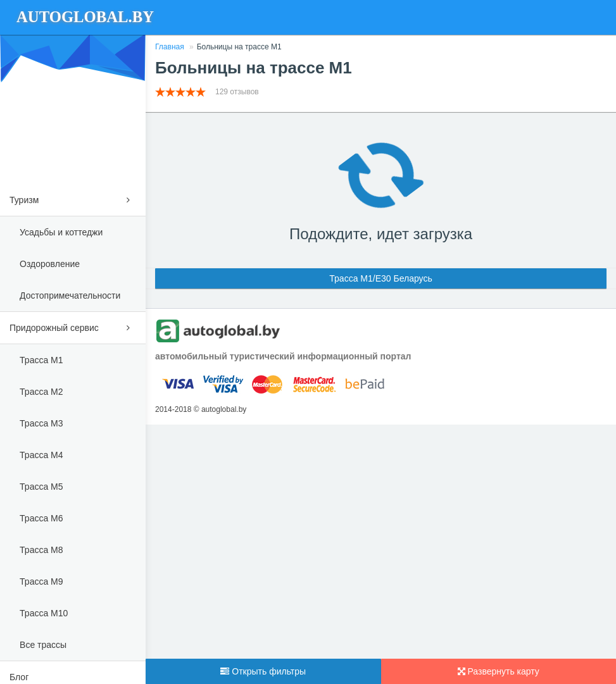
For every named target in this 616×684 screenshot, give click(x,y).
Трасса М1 (41, 360)
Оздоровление (50, 264)
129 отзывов (238, 92)
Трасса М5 (41, 487)
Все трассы (43, 645)
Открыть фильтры (263, 671)
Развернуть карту (499, 671)
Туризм (73, 198)
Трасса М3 (41, 423)
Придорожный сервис (73, 326)
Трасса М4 (41, 455)
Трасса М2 (41, 392)
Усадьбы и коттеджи (61, 232)
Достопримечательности (70, 295)
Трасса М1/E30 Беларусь (380, 278)
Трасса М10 (44, 613)
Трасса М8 (41, 550)
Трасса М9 (41, 581)
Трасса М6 (41, 518)
